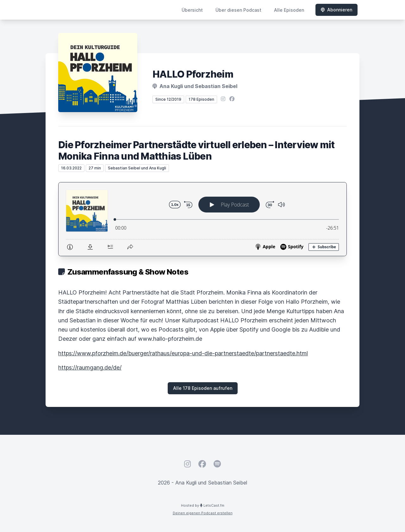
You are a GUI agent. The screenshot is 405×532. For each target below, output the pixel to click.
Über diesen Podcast (238, 10)
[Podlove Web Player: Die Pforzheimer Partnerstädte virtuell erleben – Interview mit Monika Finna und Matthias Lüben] (202, 219)
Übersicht (192, 10)
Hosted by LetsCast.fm (203, 505)
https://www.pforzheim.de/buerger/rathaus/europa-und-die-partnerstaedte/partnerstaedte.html (183, 353)
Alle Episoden (289, 10)
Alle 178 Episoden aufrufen (203, 388)
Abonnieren (336, 10)
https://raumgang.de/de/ (90, 367)
